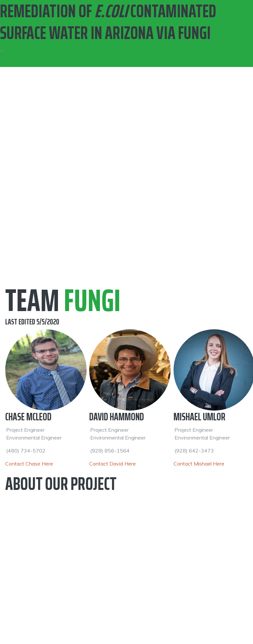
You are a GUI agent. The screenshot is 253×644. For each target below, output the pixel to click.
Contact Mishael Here (199, 464)
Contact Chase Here (29, 464)
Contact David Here (112, 464)
